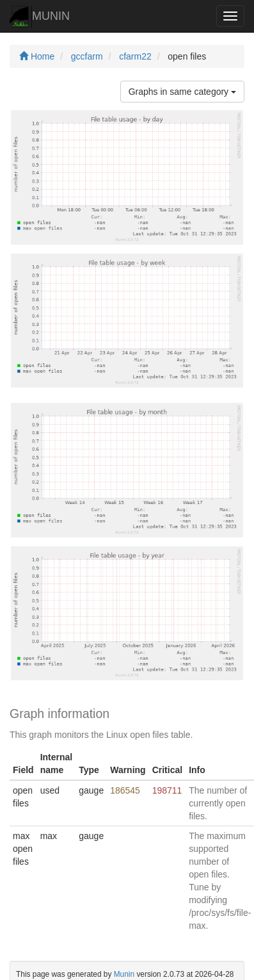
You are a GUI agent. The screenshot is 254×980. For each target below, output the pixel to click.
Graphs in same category (182, 92)
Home (37, 56)
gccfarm (87, 56)
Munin (124, 974)
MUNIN (40, 17)
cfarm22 (135, 56)
